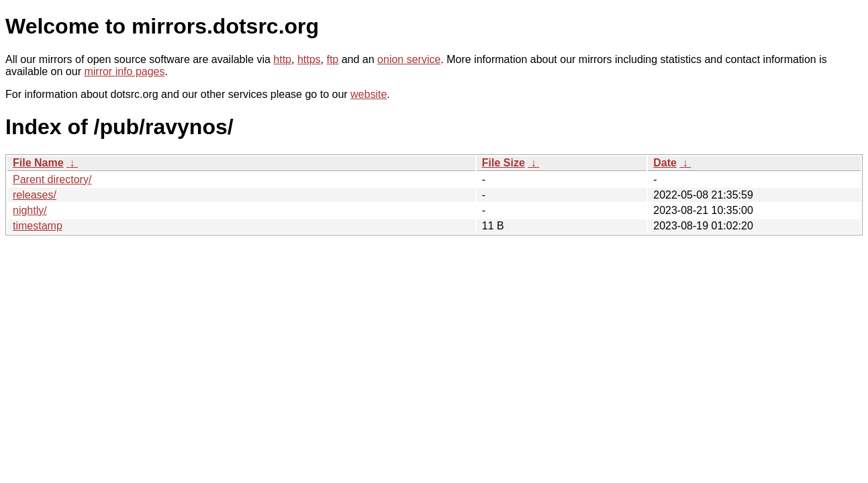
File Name (38, 163)
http (282, 59)
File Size (503, 163)
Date (665, 163)
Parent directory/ (52, 179)
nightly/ (30, 210)
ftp (332, 59)
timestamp (38, 226)
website (369, 94)
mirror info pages (124, 71)
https (309, 59)
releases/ (35, 195)
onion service (409, 59)
